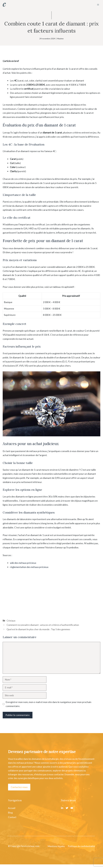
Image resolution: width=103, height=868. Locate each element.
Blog (10, 813)
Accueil (12, 808)
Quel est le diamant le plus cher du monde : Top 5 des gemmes (38, 629)
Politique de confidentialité (81, 846)
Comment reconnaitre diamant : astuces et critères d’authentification (43, 625)
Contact (12, 817)
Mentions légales (56, 846)
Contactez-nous (19, 787)
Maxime (60, 39)
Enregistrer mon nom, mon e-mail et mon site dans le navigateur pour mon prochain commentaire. (48, 704)
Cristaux (11, 621)
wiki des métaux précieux (23, 563)
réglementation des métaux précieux (29, 567)
